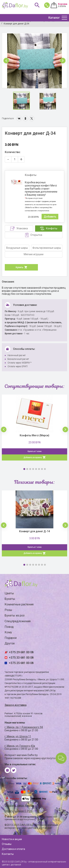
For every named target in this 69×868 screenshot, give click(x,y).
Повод (9, 627)
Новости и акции (12, 839)
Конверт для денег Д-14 (34, 531)
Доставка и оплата (13, 849)
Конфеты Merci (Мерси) (34, 435)
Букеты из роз (15, 615)
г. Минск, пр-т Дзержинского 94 (24, 727)
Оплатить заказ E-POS (18, 811)
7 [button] (42, 469)
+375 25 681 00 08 (21, 663)
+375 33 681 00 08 (21, 658)
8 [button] (45, 469)
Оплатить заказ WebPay (20, 806)
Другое (10, 643)
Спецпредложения (18, 621)
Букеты (10, 599)
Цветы (9, 593)
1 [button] (24, 469)
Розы (8, 610)
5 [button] (36, 469)
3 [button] (30, 469)
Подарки (11, 638)
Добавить (50, 217)
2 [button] (27, 469)
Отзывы (7, 844)
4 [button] (33, 469)
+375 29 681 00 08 (21, 652)
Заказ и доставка (16, 705)
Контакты (8, 854)
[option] (34, 61)
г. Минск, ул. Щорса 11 (18, 736)
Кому (8, 632)
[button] (6, 61)
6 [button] (39, 469)
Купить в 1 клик (35, 451)
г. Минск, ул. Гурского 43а (20, 746)
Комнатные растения (19, 604)
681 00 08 (46, 5)
